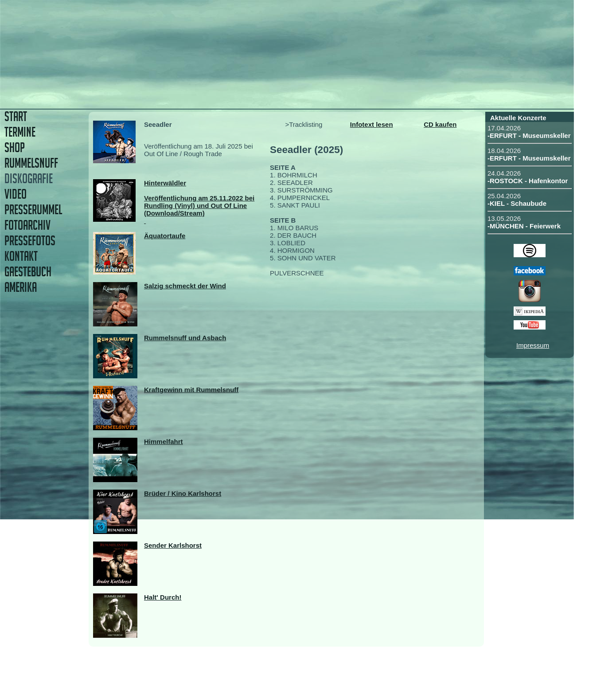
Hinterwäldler (165, 183)
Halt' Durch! (163, 597)
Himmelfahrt (164, 442)
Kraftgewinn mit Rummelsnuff (191, 390)
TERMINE (20, 132)
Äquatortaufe (165, 236)
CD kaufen (440, 124)
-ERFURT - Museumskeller (529, 135)
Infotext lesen (372, 124)
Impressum (533, 345)
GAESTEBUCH (28, 272)
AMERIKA (21, 287)
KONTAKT (21, 256)
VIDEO (16, 194)
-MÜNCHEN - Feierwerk (524, 226)
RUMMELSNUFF (31, 163)
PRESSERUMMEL (33, 210)
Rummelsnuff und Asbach (185, 338)
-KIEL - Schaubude (517, 203)
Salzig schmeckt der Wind (185, 286)
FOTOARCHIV (27, 225)
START (16, 116)
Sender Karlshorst (173, 545)
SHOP (15, 147)
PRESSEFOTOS (30, 241)
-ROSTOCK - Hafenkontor (528, 181)
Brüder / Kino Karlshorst (183, 493)
